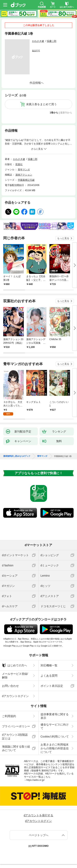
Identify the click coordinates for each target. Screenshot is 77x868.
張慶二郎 (52, 41)
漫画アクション (24, 175)
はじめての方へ (14, 665)
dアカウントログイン (15, 696)
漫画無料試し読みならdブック (17, 456)
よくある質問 (49, 676)
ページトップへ (39, 835)
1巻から (54, 113)
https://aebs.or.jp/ (35, 780)
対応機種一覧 (49, 665)
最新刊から (66, 113)
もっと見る (63, 238)
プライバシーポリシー (16, 726)
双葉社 (19, 164)
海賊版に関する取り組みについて (16, 748)
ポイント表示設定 (52, 686)
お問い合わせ (10, 686)
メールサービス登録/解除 (15, 676)
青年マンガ (24, 170)
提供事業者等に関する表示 (55, 716)
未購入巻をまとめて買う (41, 104)
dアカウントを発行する (39, 815)
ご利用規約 (9, 716)
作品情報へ (37, 83)
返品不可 (36, 51)
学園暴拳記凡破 (26, 180)
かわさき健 (38, 41)
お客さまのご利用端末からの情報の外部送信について (55, 748)
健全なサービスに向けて (55, 726)
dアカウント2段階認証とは (15, 737)
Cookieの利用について (55, 737)
